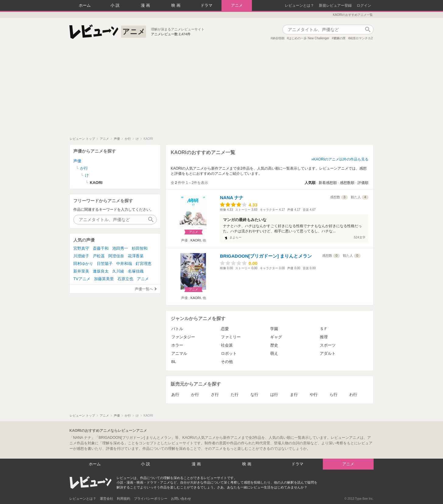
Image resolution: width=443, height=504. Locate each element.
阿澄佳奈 (116, 256)
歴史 (274, 345)
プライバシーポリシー (151, 499)
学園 (274, 329)
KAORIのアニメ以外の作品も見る (341, 159)
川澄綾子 (81, 256)
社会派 (227, 345)
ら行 (333, 395)
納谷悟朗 (278, 38)
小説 (116, 5)
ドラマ (206, 5)
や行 (314, 395)
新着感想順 (328, 183)
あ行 (175, 395)
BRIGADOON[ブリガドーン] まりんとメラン (266, 256)
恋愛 (225, 329)
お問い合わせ (181, 499)
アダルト (328, 353)
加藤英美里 (104, 279)
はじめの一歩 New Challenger (309, 38)
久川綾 (118, 271)
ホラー (177, 345)
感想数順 (347, 183)
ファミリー (231, 337)
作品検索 (368, 30)
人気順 (310, 183)
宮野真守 (81, 248)
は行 (274, 395)
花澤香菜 (136, 256)
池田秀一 (120, 248)
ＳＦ (324, 329)
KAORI (196, 240)
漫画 (146, 5)
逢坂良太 (101, 271)
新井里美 (81, 271)
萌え (274, 353)
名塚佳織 (136, 271)
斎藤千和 (101, 248)
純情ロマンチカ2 (361, 38)
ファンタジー (183, 337)
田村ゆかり (83, 264)
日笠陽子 (105, 264)
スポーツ (328, 345)
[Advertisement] (221, 91)
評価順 (363, 183)
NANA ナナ (232, 197)
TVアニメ (82, 279)
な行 (254, 395)
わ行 (353, 395)
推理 (324, 337)
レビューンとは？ (299, 5)
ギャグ (276, 337)
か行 (195, 395)
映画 (176, 5)
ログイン (364, 5)
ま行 (294, 395)
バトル (177, 329)
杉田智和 (140, 248)
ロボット (229, 353)
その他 (227, 362)
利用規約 (124, 499)
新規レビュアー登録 (335, 5)
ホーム (85, 5)
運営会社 (106, 499)
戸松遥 (99, 256)
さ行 (215, 395)
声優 (77, 161)
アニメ (237, 5)
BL (174, 362)
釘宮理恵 (144, 264)
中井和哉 (124, 264)
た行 (235, 395)
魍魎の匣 (340, 38)
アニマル (179, 353)
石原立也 (125, 279)
